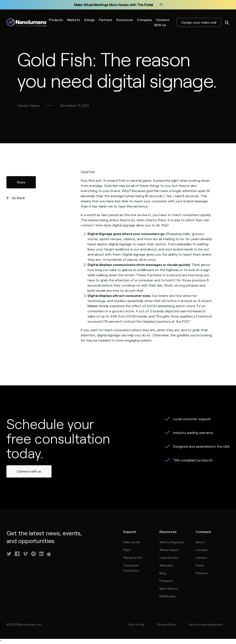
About (200, 542)
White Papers (169, 550)
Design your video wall (199, 22)
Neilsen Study (98, 306)
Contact (202, 550)
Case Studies (169, 558)
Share (21, 182)
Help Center (132, 542)
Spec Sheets (169, 588)
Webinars (166, 565)
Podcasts (166, 581)
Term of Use (136, 624)
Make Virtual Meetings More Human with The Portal (118, 5)
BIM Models (167, 596)
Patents (202, 573)
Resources (125, 20)
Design (90, 20)
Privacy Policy (166, 624)
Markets (74, 20)
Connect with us (29, 471)
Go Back (18, 198)
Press (200, 565)
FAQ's (127, 550)
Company (144, 20)
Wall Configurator (172, 542)
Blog (163, 573)
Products (56, 20)
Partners (106, 20)
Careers (201, 558)
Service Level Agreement (206, 624)
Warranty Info (133, 558)
